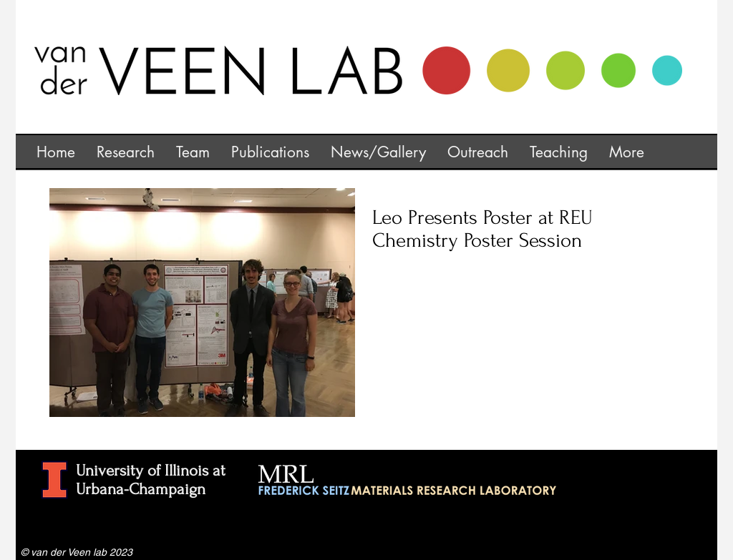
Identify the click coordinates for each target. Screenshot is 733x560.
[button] (126, 151)
